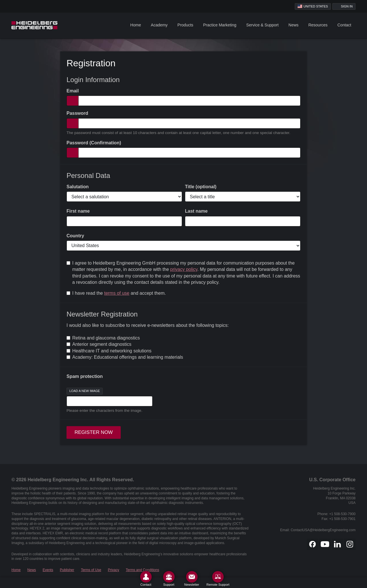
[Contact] (146, 579)
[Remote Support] (218, 579)
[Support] (169, 579)
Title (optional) (201, 187)
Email (73, 91)
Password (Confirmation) (94, 143)
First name (78, 211)
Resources (318, 25)
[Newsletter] (192, 579)
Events (48, 570)
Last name (196, 211)
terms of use (117, 293)
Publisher (67, 570)
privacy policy (184, 269)
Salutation (78, 187)
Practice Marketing (220, 25)
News (293, 25)
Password (77, 113)
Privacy (113, 570)
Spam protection (85, 376)
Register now (94, 432)
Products (185, 25)
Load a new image (85, 391)
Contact (344, 25)
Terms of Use (91, 570)
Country (75, 236)
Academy (159, 25)
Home (135, 25)
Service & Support (262, 25)
